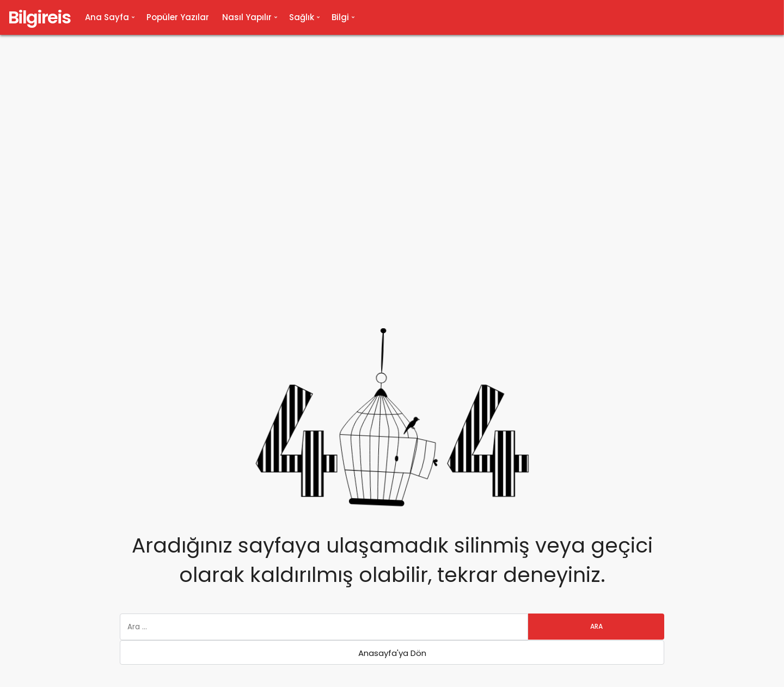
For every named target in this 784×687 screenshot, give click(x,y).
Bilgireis (39, 17)
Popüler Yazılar (178, 17)
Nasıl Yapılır (247, 17)
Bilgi (340, 17)
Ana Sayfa (107, 17)
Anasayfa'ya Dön (392, 653)
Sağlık (302, 17)
